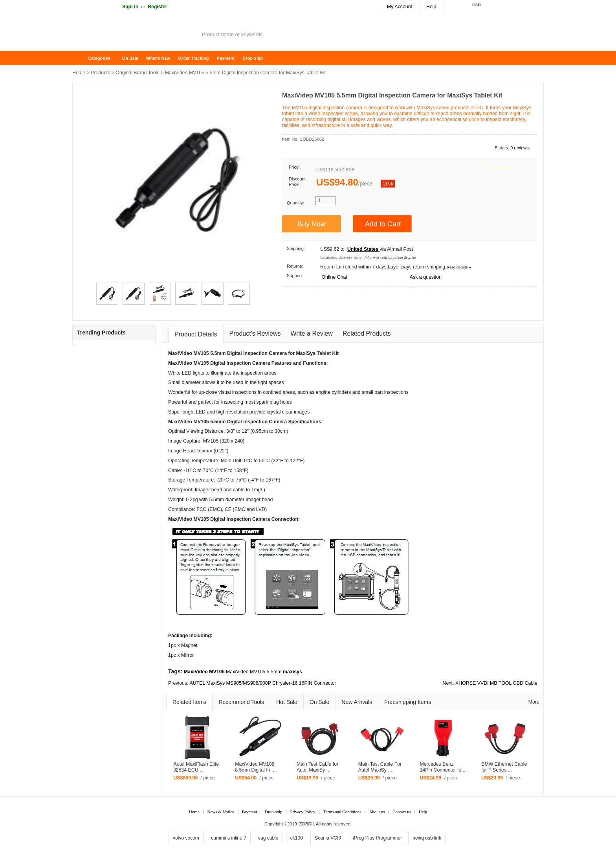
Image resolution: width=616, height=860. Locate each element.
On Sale (130, 58)
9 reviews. (520, 148)
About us (377, 812)
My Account (400, 7)
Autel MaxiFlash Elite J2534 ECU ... (196, 767)
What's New (158, 58)
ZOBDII (307, 824)
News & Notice (221, 812)
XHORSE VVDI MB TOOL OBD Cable (496, 683)
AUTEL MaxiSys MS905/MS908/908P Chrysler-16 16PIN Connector (263, 683)
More (534, 702)
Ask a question (426, 277)
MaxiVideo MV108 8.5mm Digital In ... (255, 767)
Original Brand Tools (137, 73)
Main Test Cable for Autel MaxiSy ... (318, 767)
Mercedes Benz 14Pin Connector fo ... (443, 767)
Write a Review (312, 334)
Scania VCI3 (328, 838)
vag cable (268, 838)
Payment (225, 58)
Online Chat (334, 277)
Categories (99, 58)
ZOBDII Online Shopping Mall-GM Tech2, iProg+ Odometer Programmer (135, 35)
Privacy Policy (302, 812)
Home (82, 58)
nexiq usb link (427, 838)
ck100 (297, 838)
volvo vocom (186, 838)
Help (431, 7)
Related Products (367, 334)
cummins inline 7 (228, 838)
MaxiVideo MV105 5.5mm (254, 672)
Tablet (324, 353)
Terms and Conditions (342, 812)
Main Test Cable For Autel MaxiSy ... (380, 767)
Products (100, 73)
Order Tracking (193, 58)
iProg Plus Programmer (378, 838)
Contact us (402, 812)
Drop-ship (253, 58)
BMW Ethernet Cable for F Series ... (504, 767)
